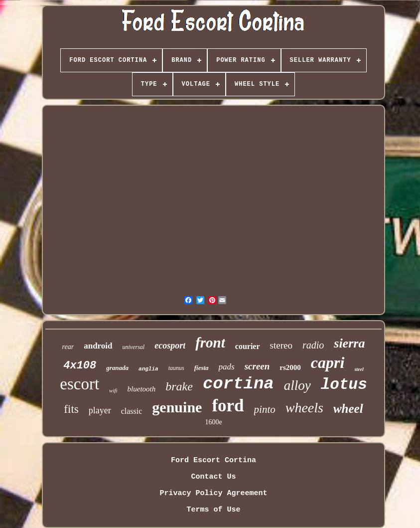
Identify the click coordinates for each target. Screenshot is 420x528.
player (100, 410)
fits (71, 409)
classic (132, 411)
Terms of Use (213, 510)
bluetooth (142, 389)
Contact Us (213, 477)
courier (248, 346)
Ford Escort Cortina (213, 460)
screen (257, 366)
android (98, 346)
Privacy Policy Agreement (213, 493)
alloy (297, 385)
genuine (177, 407)
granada (117, 368)
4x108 (80, 366)
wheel (348, 409)
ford (228, 406)
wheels (304, 408)
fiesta (202, 368)
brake (179, 386)
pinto (265, 409)
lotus (344, 385)
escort (79, 384)
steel (359, 369)
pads (227, 367)
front (210, 343)
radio (313, 345)
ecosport (170, 346)
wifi (113, 390)
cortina (238, 384)
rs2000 (290, 367)
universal (134, 347)
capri (328, 362)
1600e (213, 422)
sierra (349, 343)
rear (68, 347)
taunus (176, 368)
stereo (281, 345)
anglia (148, 369)
